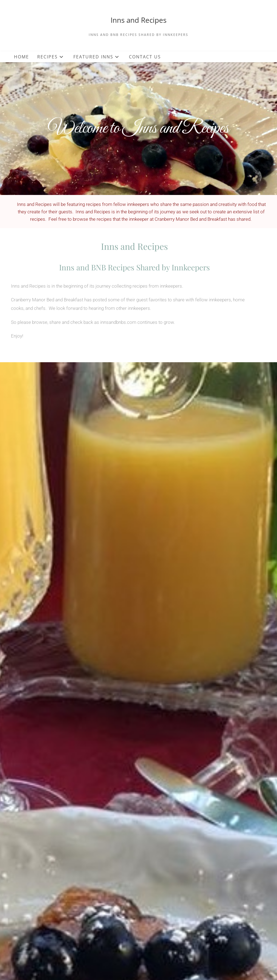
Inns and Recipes (138, 20)
